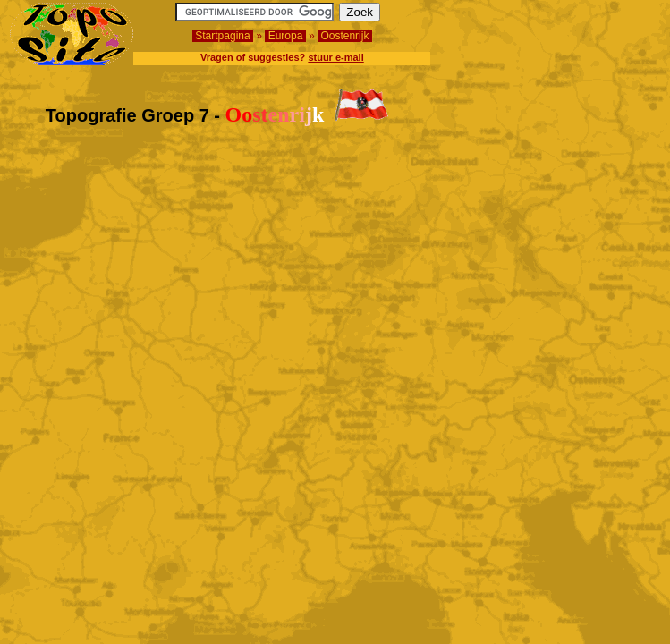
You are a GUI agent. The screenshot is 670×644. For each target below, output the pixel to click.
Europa (285, 36)
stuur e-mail (335, 57)
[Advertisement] (556, 30)
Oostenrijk (345, 36)
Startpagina (223, 36)
